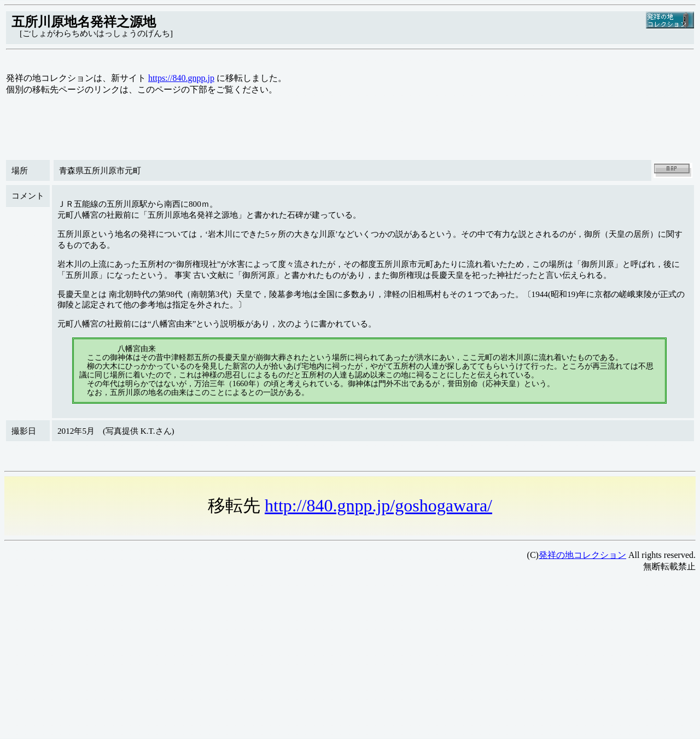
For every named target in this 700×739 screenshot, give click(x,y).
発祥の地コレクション (582, 555)
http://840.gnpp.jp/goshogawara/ (378, 505)
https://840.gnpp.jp (181, 78)
